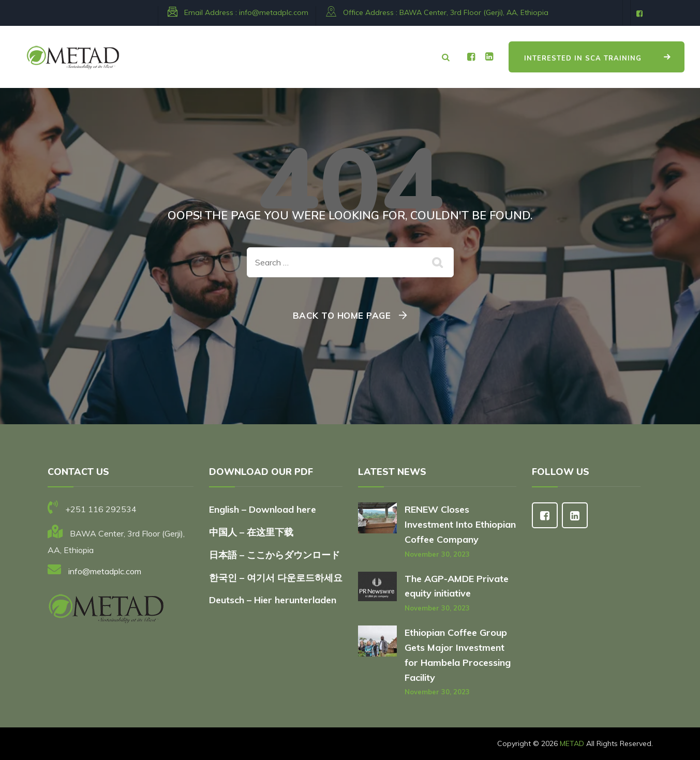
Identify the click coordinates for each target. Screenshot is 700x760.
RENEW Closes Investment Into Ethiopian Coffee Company (460, 524)
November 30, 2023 (437, 554)
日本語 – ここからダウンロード (274, 555)
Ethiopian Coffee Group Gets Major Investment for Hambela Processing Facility (458, 655)
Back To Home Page (342, 315)
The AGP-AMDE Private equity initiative (457, 586)
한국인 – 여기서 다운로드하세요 (276, 578)
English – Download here (264, 509)
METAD (572, 743)
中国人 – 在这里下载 (251, 532)
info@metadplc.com (274, 12)
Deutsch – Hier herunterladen (273, 600)
